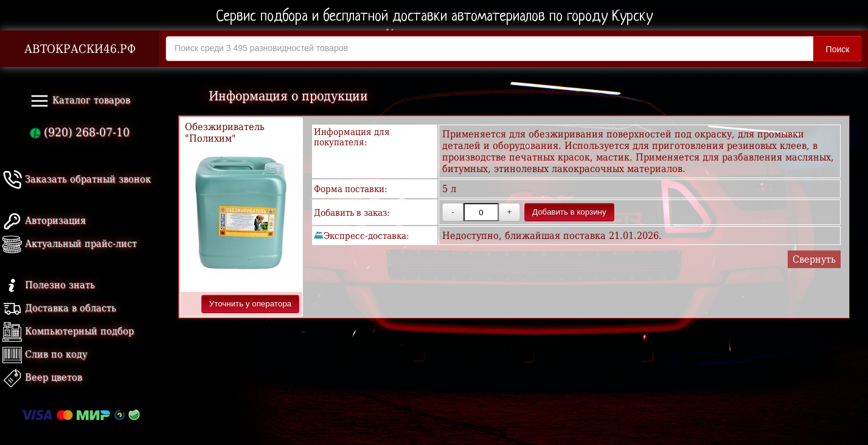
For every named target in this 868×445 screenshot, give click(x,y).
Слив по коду (45, 354)
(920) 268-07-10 (80, 132)
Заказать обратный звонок (77, 179)
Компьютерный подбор (68, 331)
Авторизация (44, 220)
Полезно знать (49, 285)
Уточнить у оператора (250, 304)
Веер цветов (42, 377)
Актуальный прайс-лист (70, 243)
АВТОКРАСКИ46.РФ (80, 49)
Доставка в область (59, 308)
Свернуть (814, 259)
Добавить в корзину (569, 212)
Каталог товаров (80, 101)
